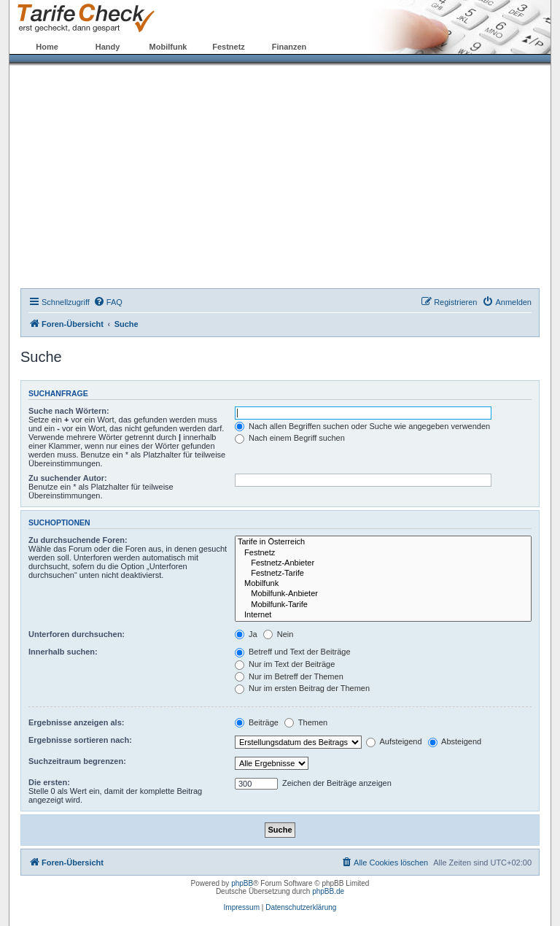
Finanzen (289, 47)
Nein (279, 634)
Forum (349, 47)
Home (47, 47)
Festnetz (229, 47)
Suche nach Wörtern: (69, 411)
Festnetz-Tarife (383, 574)
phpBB (242, 883)
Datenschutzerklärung (301, 907)
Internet (383, 615)
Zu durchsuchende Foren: (78, 540)
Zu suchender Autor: (68, 478)
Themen (306, 722)
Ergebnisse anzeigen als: (76, 722)
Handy (108, 47)
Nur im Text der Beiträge (285, 664)
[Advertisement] (280, 179)
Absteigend (455, 741)
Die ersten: (49, 782)
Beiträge (257, 722)
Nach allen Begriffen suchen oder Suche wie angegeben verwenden (362, 426)
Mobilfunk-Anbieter (383, 594)
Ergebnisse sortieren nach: (80, 740)
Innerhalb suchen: (63, 652)
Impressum (242, 907)
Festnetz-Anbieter (383, 563)
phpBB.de (328, 891)
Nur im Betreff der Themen (289, 676)
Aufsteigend (394, 741)
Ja (246, 634)
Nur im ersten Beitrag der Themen (302, 688)
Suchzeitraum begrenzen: (77, 761)
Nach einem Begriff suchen (290, 438)
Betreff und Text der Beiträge (293, 652)
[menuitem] (108, 302)
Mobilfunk (168, 47)
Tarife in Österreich (383, 542)
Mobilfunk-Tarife (383, 605)
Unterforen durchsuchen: (77, 634)
